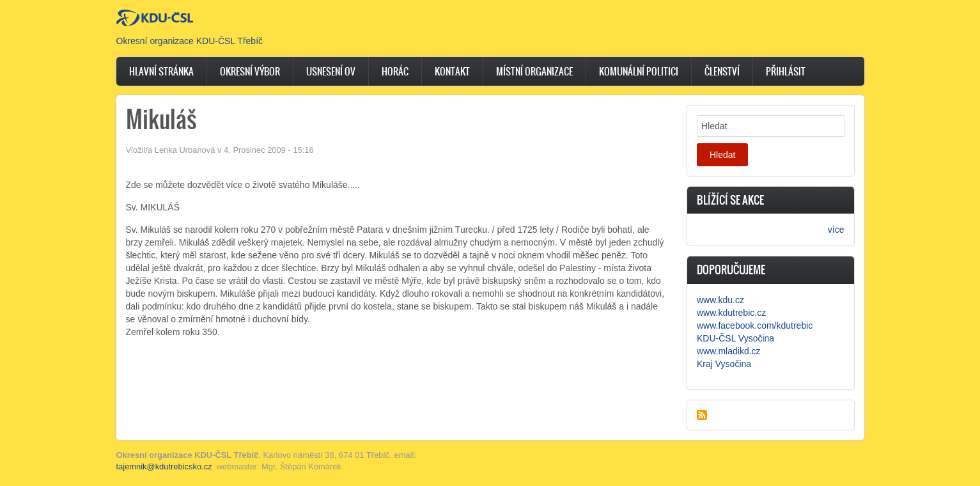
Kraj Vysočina (724, 364)
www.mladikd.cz (729, 351)
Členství (722, 71)
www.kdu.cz (720, 300)
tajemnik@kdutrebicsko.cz (164, 466)
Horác (395, 71)
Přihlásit (786, 71)
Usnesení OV (331, 71)
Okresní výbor (250, 71)
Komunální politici (639, 71)
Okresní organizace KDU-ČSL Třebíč (190, 41)
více (836, 230)
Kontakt (452, 71)
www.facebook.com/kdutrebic (755, 325)
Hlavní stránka (161, 71)
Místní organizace (534, 71)
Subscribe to (702, 415)
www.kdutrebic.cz (731, 313)
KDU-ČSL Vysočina (735, 338)
